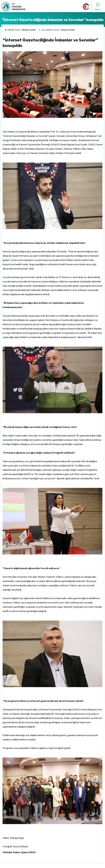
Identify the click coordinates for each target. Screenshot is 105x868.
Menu (98, 7)
